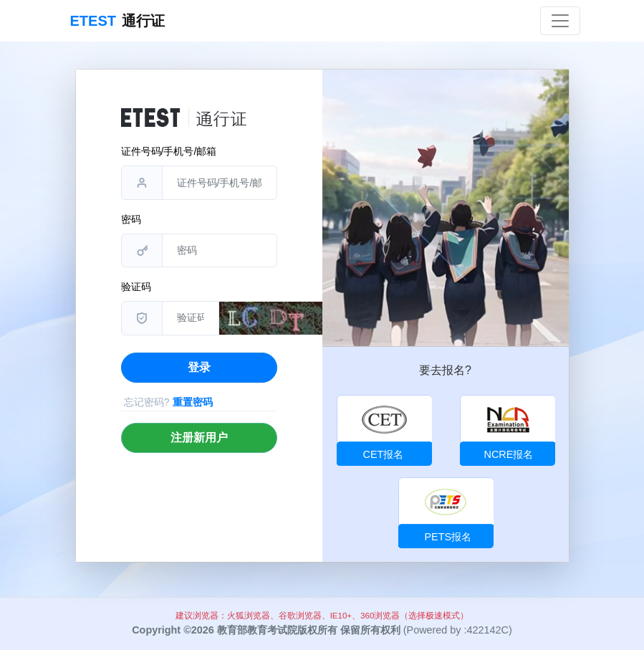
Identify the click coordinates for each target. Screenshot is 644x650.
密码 (131, 219)
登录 (199, 367)
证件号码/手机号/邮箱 (169, 151)
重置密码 (193, 402)
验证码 (136, 287)
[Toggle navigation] (560, 21)
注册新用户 (199, 438)
